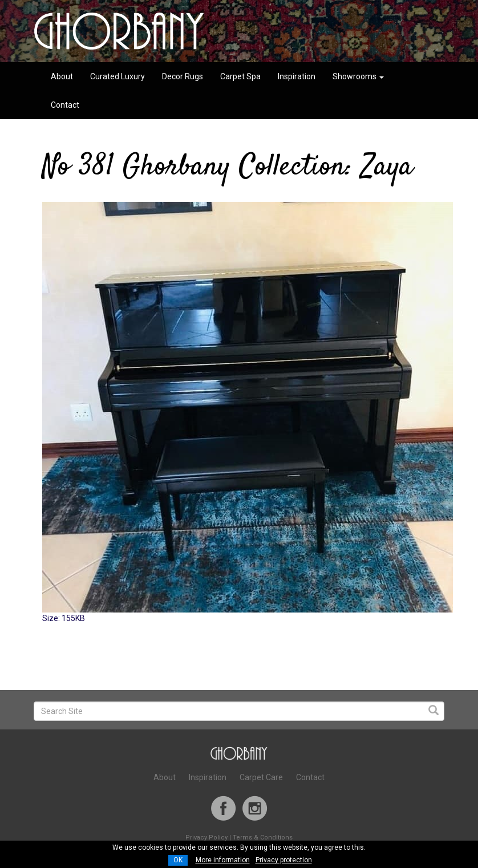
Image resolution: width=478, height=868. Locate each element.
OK (178, 860)
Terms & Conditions (263, 837)
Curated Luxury (118, 76)
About (62, 76)
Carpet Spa (240, 76)
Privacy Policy (206, 837)
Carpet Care (261, 777)
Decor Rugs (183, 76)
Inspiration (297, 76)
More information (223, 860)
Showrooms (358, 76)
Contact (65, 105)
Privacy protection (284, 860)
